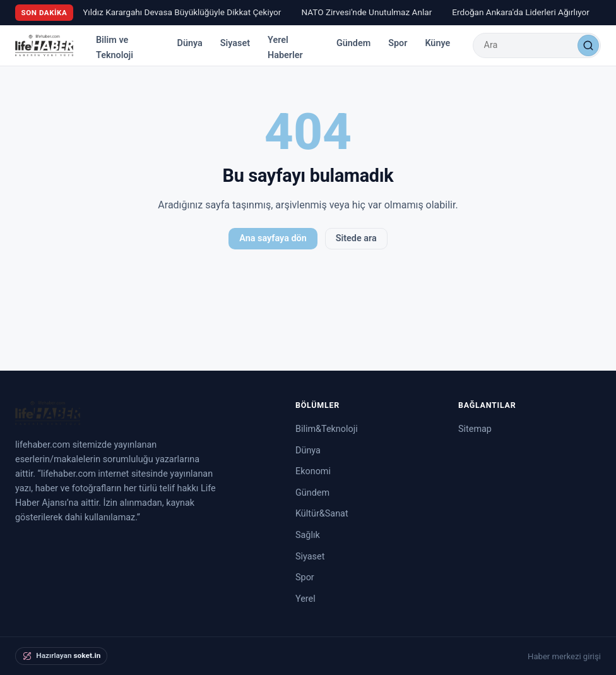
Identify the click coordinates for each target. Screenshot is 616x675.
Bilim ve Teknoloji (115, 48)
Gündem (353, 43)
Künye (437, 43)
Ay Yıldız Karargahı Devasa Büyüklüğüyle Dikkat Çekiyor (179, 12)
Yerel (305, 599)
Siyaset (235, 43)
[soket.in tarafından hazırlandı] (61, 656)
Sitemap (475, 429)
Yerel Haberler (285, 48)
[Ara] (588, 45)
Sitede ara (356, 238)
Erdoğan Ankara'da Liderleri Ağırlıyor (523, 12)
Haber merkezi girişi (564, 656)
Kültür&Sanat (322, 514)
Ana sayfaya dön (273, 238)
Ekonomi (313, 471)
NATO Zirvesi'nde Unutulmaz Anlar (369, 12)
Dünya (190, 43)
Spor (398, 43)
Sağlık (308, 535)
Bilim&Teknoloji (327, 429)
